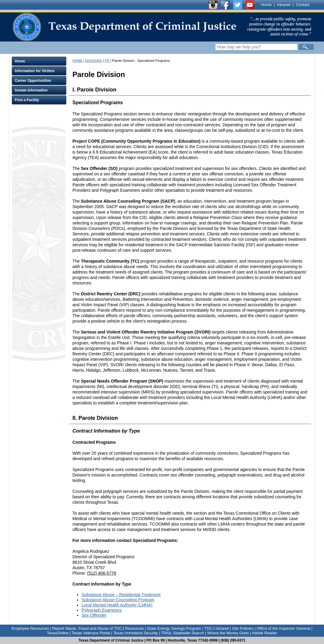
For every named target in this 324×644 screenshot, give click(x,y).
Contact (303, 5)
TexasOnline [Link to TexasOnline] (58, 633)
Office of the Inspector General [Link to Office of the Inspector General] (284, 628)
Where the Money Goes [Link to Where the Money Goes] (228, 633)
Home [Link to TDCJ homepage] (267, 5)
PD (107, 61)
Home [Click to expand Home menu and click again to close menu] (20, 61)
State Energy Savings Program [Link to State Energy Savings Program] (174, 628)
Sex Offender (94, 615)
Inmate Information (31, 90)
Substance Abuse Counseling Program (118, 600)
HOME (77, 61)
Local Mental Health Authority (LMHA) (117, 605)
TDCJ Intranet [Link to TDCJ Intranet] (217, 628)
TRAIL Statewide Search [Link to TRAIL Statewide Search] (182, 633)
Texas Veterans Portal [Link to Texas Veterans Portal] (91, 633)
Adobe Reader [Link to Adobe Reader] (265, 633)
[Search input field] (256, 47)
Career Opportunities (33, 81)
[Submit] (306, 47)
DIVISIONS (94, 61)
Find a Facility (27, 100)
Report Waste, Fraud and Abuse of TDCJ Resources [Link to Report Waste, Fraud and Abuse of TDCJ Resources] (98, 628)
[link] (124, 27)
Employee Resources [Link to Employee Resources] (30, 628)
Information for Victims (35, 71)
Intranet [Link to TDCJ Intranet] (284, 5)
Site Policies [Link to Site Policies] (243, 628)
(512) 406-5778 (102, 573)
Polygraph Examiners (102, 610)
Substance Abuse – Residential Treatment (121, 595)
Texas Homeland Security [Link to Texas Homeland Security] (135, 633)
